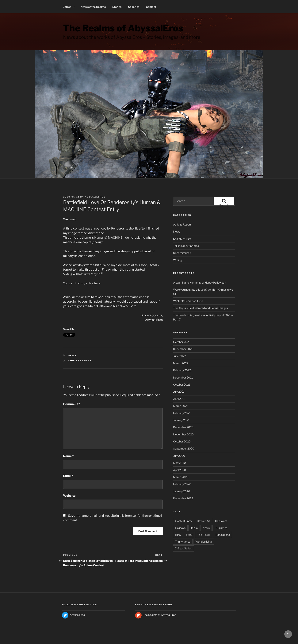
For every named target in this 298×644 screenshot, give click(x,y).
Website (69, 496)
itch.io (194, 528)
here (97, 283)
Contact (151, 7)
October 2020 (182, 441)
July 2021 (179, 392)
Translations (222, 535)
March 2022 (181, 363)
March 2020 (181, 477)
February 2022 (182, 370)
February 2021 (182, 413)
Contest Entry (80, 361)
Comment (72, 404)
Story (189, 535)
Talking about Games (186, 246)
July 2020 (179, 456)
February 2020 (182, 484)
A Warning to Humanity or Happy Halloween (200, 283)
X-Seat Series (183, 548)
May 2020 (180, 463)
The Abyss (204, 535)
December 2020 (183, 427)
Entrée (69, 7)
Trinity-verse (183, 542)
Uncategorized (182, 253)
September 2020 (184, 448)
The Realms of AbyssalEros (123, 28)
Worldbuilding (204, 542)
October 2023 (182, 342)
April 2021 (179, 399)
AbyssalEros (95, 197)
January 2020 (182, 491)
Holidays (180, 528)
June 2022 (180, 356)
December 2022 (183, 349)
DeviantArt (204, 521)
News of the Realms (93, 7)
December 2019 (183, 498)
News (73, 355)
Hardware (221, 521)
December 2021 (183, 377)
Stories (117, 7)
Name (68, 456)
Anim (92, 233)
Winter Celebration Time (188, 301)
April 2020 (180, 470)
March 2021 (181, 406)
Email (68, 476)
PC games (221, 528)
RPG (178, 535)
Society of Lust (182, 239)
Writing (178, 260)
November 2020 (183, 434)
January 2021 (181, 420)
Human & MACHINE (108, 238)
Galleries (134, 7)
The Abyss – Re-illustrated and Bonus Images (201, 308)
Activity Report (182, 224)
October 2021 (182, 385)
